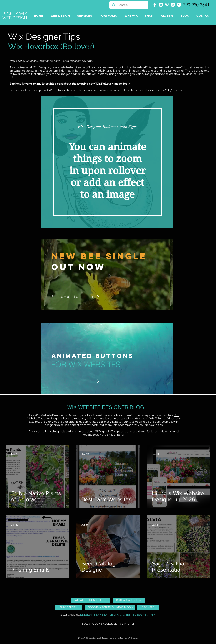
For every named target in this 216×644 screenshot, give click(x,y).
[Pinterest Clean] (167, 5)
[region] (107, 162)
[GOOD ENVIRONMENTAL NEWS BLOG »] (110, 608)
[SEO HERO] (148, 608)
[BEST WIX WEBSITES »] (129, 600)
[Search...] (128, 5)
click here (117, 435)
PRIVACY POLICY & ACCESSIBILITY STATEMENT (108, 624)
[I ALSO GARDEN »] (69, 608)
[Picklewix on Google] (179, 5)
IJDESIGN (86, 615)
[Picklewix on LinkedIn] (173, 5)
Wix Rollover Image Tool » (113, 84)
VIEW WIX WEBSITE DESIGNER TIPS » (133, 615)
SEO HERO (100, 615)
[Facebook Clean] (155, 5)
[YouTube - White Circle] (161, 5)
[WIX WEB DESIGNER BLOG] (90, 600)
